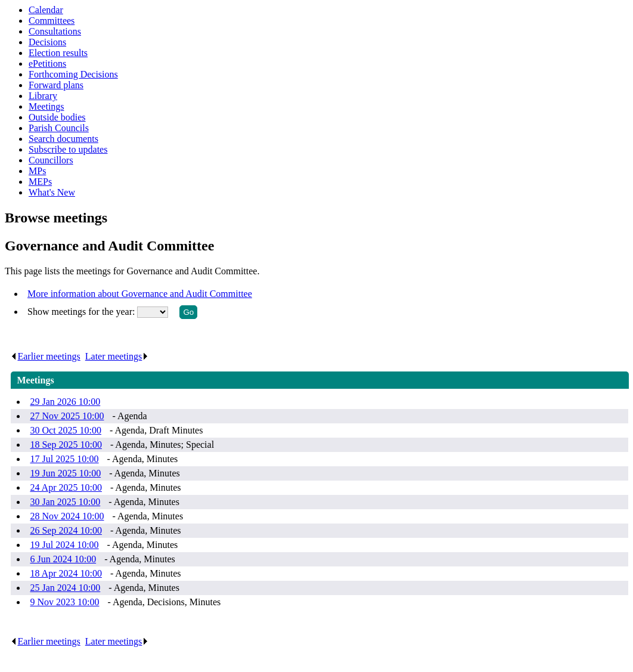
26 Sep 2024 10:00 (66, 530)
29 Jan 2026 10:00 (65, 402)
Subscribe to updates (68, 149)
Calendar (46, 10)
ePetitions (47, 64)
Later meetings (117, 356)
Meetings (46, 106)
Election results (58, 53)
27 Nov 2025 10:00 (67, 416)
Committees (52, 21)
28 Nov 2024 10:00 (67, 516)
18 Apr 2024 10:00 (66, 573)
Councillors (51, 160)
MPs (37, 171)
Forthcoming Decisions (73, 74)
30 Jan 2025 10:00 (65, 502)
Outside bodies (57, 117)
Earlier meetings (45, 356)
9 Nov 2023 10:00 (64, 602)
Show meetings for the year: (82, 312)
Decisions (47, 42)
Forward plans (56, 85)
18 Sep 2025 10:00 (66, 445)
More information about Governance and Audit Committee (140, 294)
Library (43, 96)
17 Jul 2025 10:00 (64, 459)
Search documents (63, 139)
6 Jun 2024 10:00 (63, 559)
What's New (52, 192)
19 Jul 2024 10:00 (64, 545)
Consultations (55, 31)
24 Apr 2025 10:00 (66, 487)
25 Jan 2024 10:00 (65, 588)
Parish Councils (59, 128)
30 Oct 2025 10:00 (66, 430)
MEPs (40, 182)
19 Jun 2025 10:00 (65, 473)
